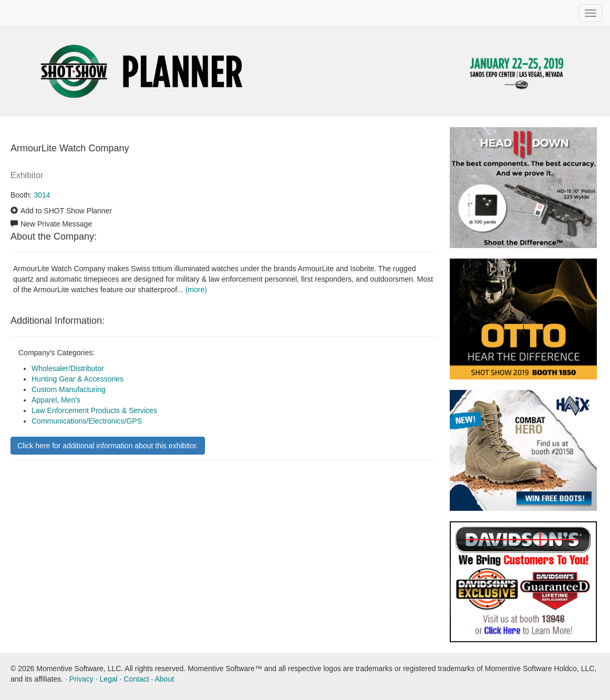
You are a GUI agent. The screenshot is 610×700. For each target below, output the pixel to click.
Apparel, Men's (56, 400)
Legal (108, 679)
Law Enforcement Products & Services (94, 410)
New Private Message (56, 224)
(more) (196, 290)
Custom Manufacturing (69, 389)
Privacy (81, 679)
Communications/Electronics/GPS (87, 421)
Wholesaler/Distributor (68, 368)
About (164, 679)
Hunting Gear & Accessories (77, 379)
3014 (42, 195)
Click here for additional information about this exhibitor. (108, 446)
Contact (136, 679)
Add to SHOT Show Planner (66, 211)
